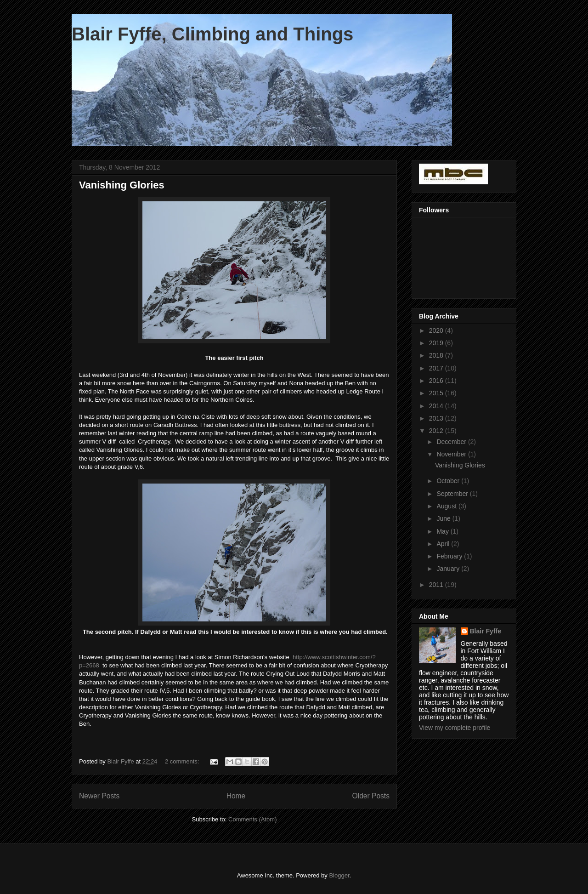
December (452, 442)
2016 (437, 381)
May (443, 531)
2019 (437, 343)
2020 (437, 330)
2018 (437, 355)
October (449, 481)
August (447, 506)
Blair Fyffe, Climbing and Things (212, 34)
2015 (437, 393)
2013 (437, 418)
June (444, 518)
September (453, 494)
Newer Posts (99, 796)
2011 (437, 585)
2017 (437, 368)
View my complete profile (455, 728)
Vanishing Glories (122, 185)
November (452, 454)
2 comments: (183, 761)
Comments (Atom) (252, 819)
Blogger (339, 875)
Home (236, 796)
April (444, 544)
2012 (437, 431)
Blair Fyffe (486, 631)
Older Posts (371, 796)
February (450, 556)
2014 (437, 406)
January (449, 569)
